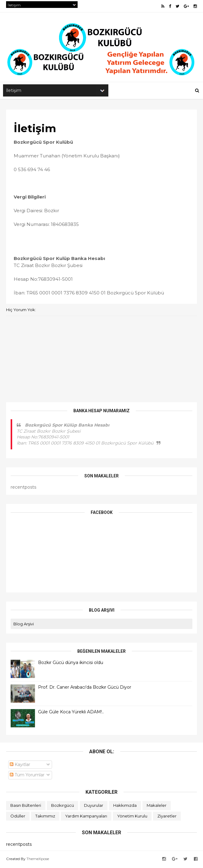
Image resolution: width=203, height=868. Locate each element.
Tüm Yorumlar (27, 776)
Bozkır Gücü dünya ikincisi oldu (71, 664)
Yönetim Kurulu (132, 817)
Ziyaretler (167, 817)
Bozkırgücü (63, 807)
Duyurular (94, 807)
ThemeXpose (38, 860)
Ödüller (18, 817)
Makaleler (157, 807)
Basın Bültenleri (26, 807)
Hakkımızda (125, 807)
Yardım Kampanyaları (86, 817)
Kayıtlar (20, 766)
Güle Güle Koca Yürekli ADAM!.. (71, 713)
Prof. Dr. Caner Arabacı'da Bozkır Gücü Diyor (85, 688)
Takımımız (45, 817)
